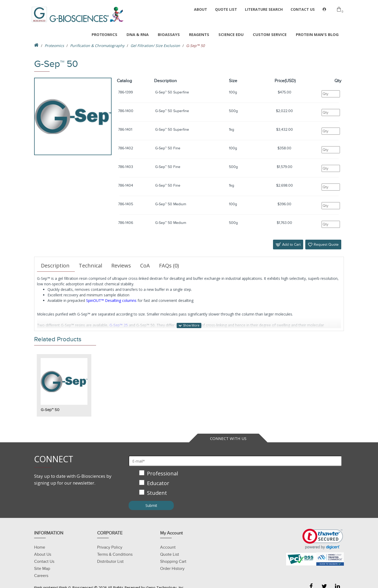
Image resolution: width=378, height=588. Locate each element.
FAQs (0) (169, 266)
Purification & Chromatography (97, 46)
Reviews (121, 266)
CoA (145, 266)
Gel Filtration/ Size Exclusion (155, 46)
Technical (90, 266)
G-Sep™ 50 (50, 410)
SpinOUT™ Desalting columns (111, 300)
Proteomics (54, 46)
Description (55, 266)
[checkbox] (235, 484)
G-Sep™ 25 (119, 325)
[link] (323, 539)
